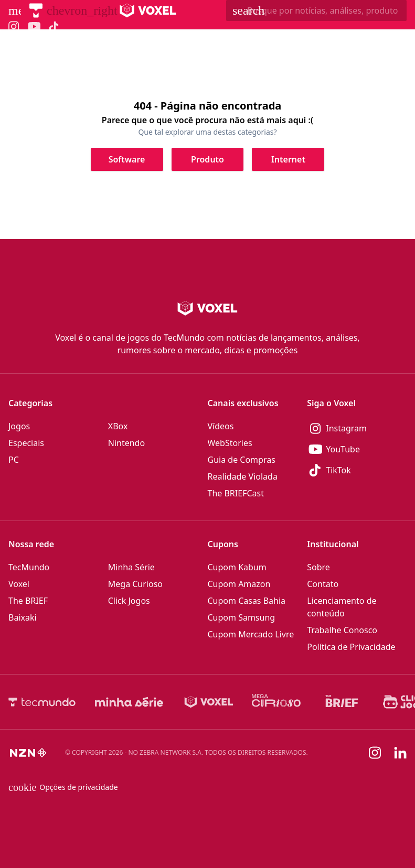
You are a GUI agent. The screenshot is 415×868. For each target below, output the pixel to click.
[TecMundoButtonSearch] (316, 10)
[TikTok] (357, 470)
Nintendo (126, 443)
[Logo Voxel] (148, 10)
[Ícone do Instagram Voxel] (14, 26)
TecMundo (29, 567)
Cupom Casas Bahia (247, 601)
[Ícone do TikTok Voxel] (54, 27)
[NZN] (28, 753)
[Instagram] (357, 428)
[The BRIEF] (342, 702)
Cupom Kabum (237, 567)
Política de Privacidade (351, 647)
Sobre (318, 567)
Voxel (19, 584)
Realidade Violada (243, 476)
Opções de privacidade (63, 787)
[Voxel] (209, 702)
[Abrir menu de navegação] (15, 10)
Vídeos (221, 426)
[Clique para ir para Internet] (288, 159)
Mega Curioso (135, 584)
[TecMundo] (36, 10)
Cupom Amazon (239, 584)
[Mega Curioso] (276, 702)
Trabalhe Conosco (342, 630)
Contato (323, 584)
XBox (118, 426)
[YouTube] (357, 449)
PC (14, 460)
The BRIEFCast (236, 493)
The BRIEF (28, 601)
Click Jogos (129, 601)
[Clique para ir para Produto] (208, 159)
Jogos (19, 426)
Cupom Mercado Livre (251, 634)
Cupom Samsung (242, 617)
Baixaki (23, 617)
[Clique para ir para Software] (127, 159)
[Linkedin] (400, 753)
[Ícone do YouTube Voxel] (34, 26)
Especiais (26, 443)
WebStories (230, 443)
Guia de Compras (242, 460)
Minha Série (131, 567)
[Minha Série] (129, 702)
